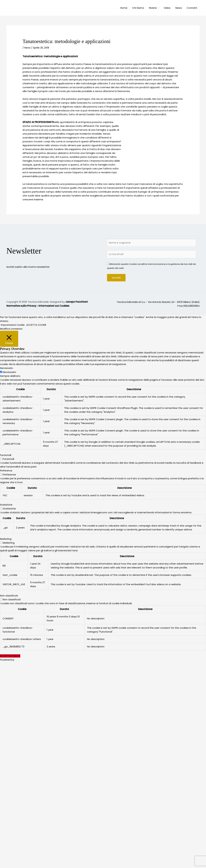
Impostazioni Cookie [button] (13, 325)
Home (124, 8)
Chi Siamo (138, 8)
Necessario (9, 372)
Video (167, 8)
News (179, 8)
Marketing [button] (6, 539)
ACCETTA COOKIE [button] (37, 325)
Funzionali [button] (6, 455)
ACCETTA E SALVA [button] (10, 656)
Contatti (192, 8)
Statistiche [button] (7, 505)
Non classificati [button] (9, 596)
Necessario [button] (7, 368)
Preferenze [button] (7, 471)
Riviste (153, 8)
